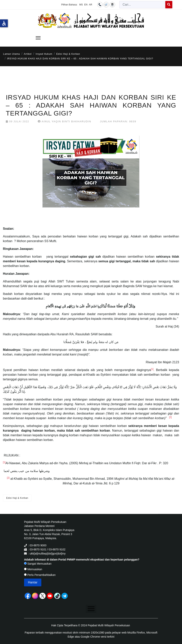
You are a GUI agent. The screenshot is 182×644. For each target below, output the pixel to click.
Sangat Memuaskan (38, 564)
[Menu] (38, 38)
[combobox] (142, 5)
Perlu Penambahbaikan (40, 575)
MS (81, 5)
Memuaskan (33, 569)
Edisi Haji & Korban (17, 498)
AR (91, 5)
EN (86, 5)
